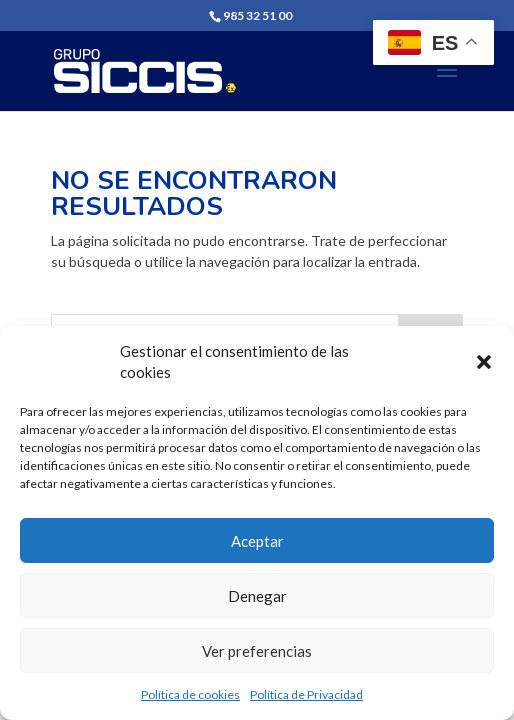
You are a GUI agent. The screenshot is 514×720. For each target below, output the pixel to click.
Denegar (257, 596)
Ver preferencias (257, 651)
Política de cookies (190, 694)
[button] (484, 362)
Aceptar (257, 541)
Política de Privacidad (306, 694)
